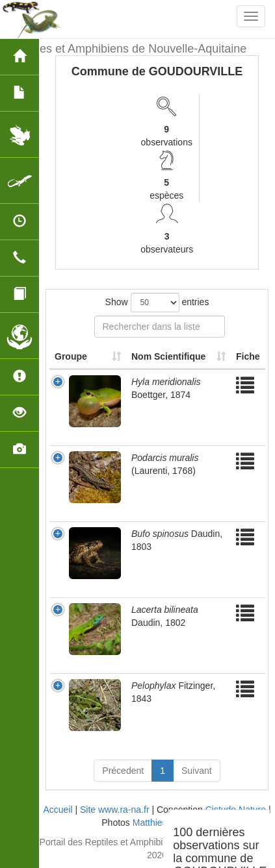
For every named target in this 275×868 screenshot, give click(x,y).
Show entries (157, 303)
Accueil (58, 810)
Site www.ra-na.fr (115, 810)
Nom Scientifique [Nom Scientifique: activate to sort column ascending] (168, 356)
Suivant (197, 771)
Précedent (123, 771)
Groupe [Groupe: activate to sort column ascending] (71, 356)
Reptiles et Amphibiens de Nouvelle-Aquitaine (128, 49)
